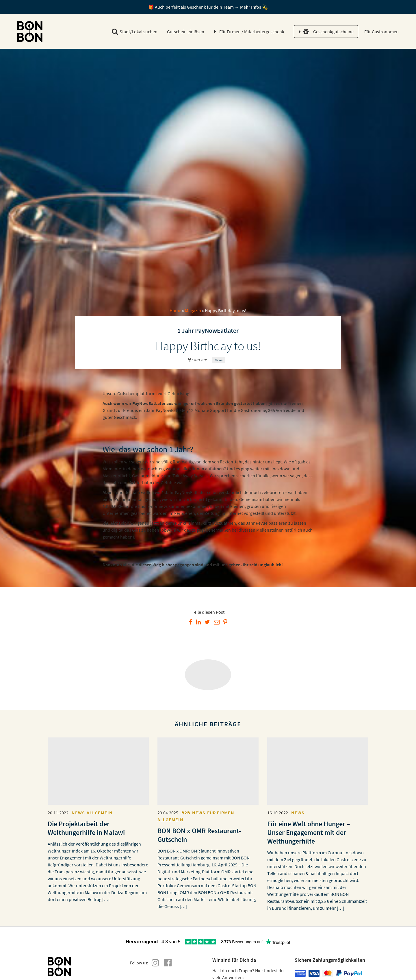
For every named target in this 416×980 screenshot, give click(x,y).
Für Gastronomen (381, 32)
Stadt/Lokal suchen (135, 32)
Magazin (193, 310)
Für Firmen (252, 32)
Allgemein (100, 813)
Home (175, 310)
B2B (186, 813)
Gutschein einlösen (186, 32)
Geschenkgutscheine (328, 32)
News (218, 360)
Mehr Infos (251, 7)
